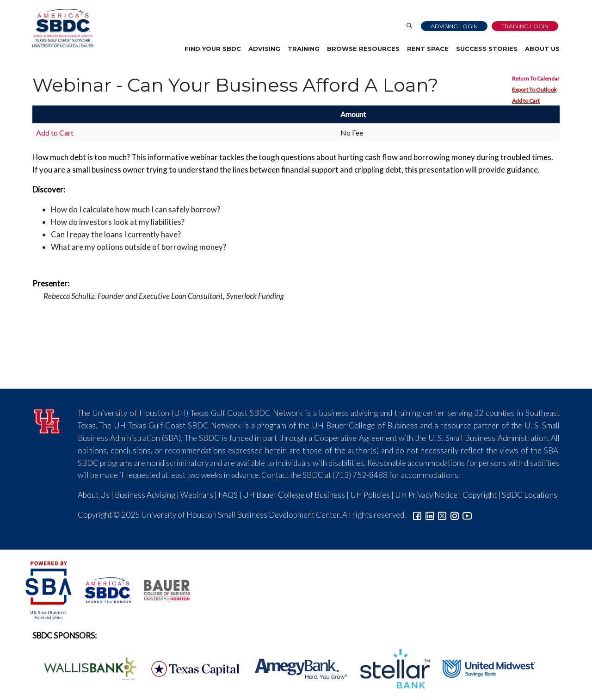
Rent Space (428, 49)
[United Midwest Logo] (483, 668)
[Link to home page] (63, 28)
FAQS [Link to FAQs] (228, 495)
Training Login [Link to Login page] (525, 26)
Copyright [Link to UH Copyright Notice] (480, 495)
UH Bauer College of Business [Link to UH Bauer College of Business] (294, 495)
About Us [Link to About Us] (94, 495)
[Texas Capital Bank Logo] (191, 668)
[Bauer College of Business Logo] (161, 589)
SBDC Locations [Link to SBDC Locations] (530, 495)
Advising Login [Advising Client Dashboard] (454, 26)
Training (304, 49)
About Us (542, 49)
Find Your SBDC (213, 49)
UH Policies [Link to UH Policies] (370, 495)
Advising (264, 49)
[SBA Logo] (49, 589)
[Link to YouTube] (467, 515)
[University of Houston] (48, 420)
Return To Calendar (536, 78)
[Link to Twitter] (442, 515)
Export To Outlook (534, 90)
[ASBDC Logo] (103, 589)
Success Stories (487, 49)
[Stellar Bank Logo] (390, 668)
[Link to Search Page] (409, 26)
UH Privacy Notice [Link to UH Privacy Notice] (426, 495)
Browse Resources (363, 49)
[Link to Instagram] (455, 515)
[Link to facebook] (417, 515)
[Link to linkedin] (430, 515)
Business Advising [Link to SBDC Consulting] (145, 495)
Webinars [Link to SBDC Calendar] (197, 495)
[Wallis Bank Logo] (85, 668)
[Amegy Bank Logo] (296, 668)
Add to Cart (526, 101)
